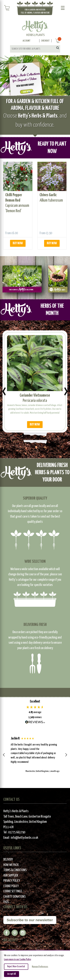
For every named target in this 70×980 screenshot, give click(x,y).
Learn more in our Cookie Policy (17, 959)
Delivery (8, 860)
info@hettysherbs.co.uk (24, 838)
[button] (4, 755)
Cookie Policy (11, 886)
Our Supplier (11, 876)
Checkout (45, 41)
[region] (35, 755)
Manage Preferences (40, 967)
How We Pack (11, 865)
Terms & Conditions (15, 870)
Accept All (12, 974)
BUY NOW (18, 243)
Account (26, 41)
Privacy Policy (12, 881)
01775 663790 (17, 832)
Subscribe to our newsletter (30, 920)
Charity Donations (14, 897)
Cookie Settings (13, 891)
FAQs (6, 902)
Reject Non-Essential (16, 967)
